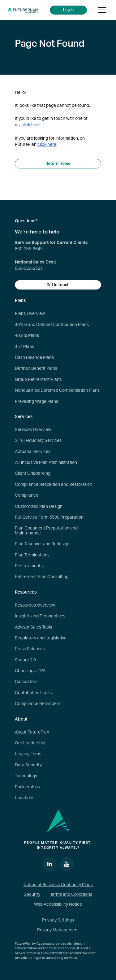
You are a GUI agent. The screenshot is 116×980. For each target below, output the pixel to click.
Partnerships (27, 787)
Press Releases (30, 649)
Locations (25, 798)
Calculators (26, 682)
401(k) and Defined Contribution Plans (52, 325)
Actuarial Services (33, 452)
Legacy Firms (28, 754)
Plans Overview (30, 314)
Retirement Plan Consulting (42, 577)
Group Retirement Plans (38, 380)
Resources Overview (35, 605)
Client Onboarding (33, 473)
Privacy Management (58, 930)
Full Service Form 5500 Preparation (49, 517)
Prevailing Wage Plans (37, 402)
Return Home (58, 163)
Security (32, 895)
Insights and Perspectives (40, 616)
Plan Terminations (32, 555)
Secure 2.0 (25, 660)
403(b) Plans (27, 336)
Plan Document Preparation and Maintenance (46, 531)
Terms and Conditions (71, 895)
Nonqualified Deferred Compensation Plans (57, 390)
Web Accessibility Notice (58, 904)
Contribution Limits (33, 693)
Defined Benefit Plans (36, 368)
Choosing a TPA (30, 671)
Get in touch (58, 285)
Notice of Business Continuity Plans (58, 885)
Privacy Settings (58, 920)
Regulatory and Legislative (41, 638)
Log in (68, 10)
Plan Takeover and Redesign (42, 544)
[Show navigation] (102, 10)
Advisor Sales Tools (33, 627)
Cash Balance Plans (34, 358)
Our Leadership (30, 743)
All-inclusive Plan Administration (46, 463)
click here (31, 125)
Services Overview (33, 430)
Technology (26, 776)
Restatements (29, 566)
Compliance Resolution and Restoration (54, 485)
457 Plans (24, 347)
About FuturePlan (32, 732)
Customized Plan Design (39, 507)
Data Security (28, 765)
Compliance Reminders (38, 704)
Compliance (27, 495)
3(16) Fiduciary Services (38, 441)
